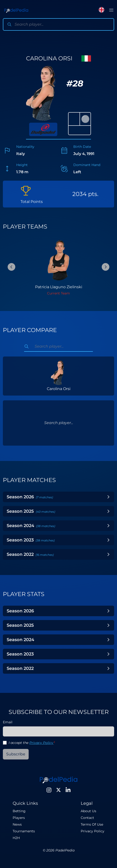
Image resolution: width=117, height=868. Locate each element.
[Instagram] (49, 790)
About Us (88, 811)
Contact (87, 818)
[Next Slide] (106, 267)
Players (19, 818)
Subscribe (16, 754)
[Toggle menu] (111, 10)
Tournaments (24, 831)
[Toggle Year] (108, 497)
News (17, 824)
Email (8, 722)
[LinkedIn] (68, 790)
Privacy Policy (41, 743)
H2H (16, 838)
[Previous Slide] (11, 267)
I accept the (32, 743)
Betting (19, 811)
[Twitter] (58, 790)
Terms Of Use (92, 824)
